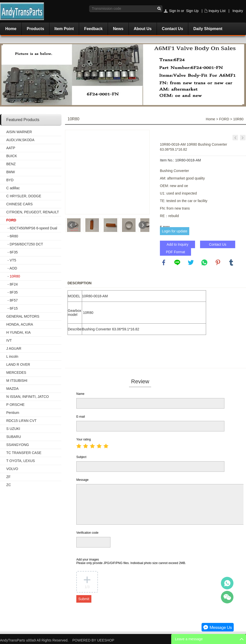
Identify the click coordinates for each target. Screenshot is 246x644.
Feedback (93, 29)
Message (82, 480)
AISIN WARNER (19, 132)
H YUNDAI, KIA (18, 332)
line (177, 262)
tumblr (231, 262)
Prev (72, 225)
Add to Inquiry (177, 244)
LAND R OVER (18, 364)
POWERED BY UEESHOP (93, 640)
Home (11, 29)
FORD (11, 220)
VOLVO (12, 469)
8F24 (14, 284)
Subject (81, 457)
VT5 (13, 260)
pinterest (218, 262)
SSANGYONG (18, 445)
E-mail (81, 417)
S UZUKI (13, 429)
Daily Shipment (208, 29)
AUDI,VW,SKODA (20, 140)
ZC (9, 485)
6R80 (14, 236)
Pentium (13, 413)
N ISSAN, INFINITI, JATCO (27, 397)
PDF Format (175, 252)
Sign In (174, 11)
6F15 (14, 308)
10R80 (15, 276)
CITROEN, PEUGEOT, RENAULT (33, 212)
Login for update (175, 231)
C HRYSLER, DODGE (24, 196)
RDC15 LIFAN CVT (21, 421)
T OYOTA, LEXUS (21, 461)
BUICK (12, 156)
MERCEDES (16, 373)
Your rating (84, 439)
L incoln (12, 356)
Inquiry (238, 11)
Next (143, 225)
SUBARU (14, 437)
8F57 (14, 300)
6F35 (14, 252)
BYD (10, 180)
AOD (13, 268)
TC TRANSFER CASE (24, 453)
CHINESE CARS (19, 204)
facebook (164, 262)
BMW (11, 172)
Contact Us (172, 29)
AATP (11, 148)
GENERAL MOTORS (23, 316)
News (118, 29)
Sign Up (192, 11)
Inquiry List (217, 11)
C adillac (13, 188)
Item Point (64, 29)
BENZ (11, 164)
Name (80, 394)
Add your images (131, 561)
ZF (8, 477)
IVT (9, 340)
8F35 (14, 292)
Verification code (87, 533)
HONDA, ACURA (20, 324)
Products (35, 29)
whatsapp (204, 262)
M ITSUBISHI (17, 381)
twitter (191, 262)
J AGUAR (14, 348)
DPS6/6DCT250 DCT (26, 244)
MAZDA (12, 389)
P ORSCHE (15, 405)
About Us (143, 29)
